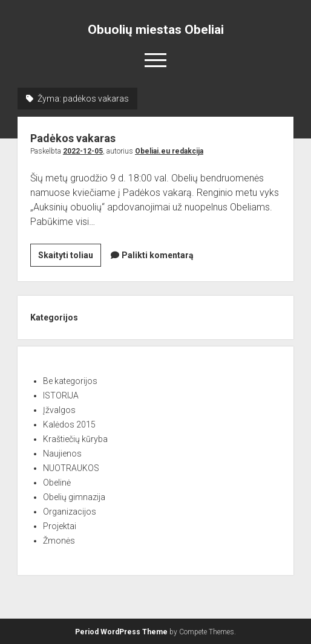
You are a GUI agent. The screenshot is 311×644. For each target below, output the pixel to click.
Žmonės (59, 541)
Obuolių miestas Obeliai (156, 30)
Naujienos (62, 454)
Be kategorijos (70, 381)
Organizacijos (70, 512)
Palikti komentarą (158, 255)
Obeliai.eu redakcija (169, 151)
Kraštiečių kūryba (75, 439)
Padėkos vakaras (73, 138)
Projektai (60, 526)
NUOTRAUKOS (71, 468)
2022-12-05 (83, 151)
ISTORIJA (61, 395)
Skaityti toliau (70, 257)
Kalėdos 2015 (69, 424)
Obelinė (57, 483)
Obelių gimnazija (74, 497)
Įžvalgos (59, 410)
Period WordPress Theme (121, 632)
